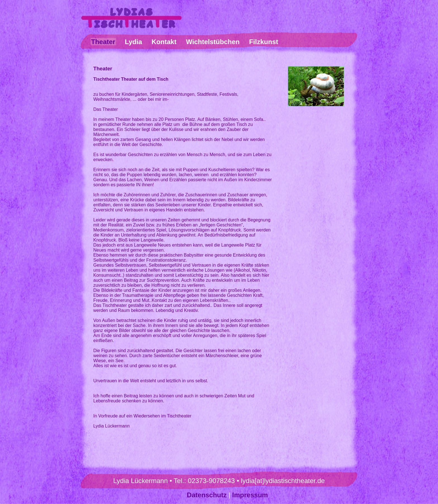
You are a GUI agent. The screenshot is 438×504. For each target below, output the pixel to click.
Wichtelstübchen (213, 42)
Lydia (134, 42)
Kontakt (164, 42)
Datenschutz (207, 495)
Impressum (250, 495)
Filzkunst (264, 42)
